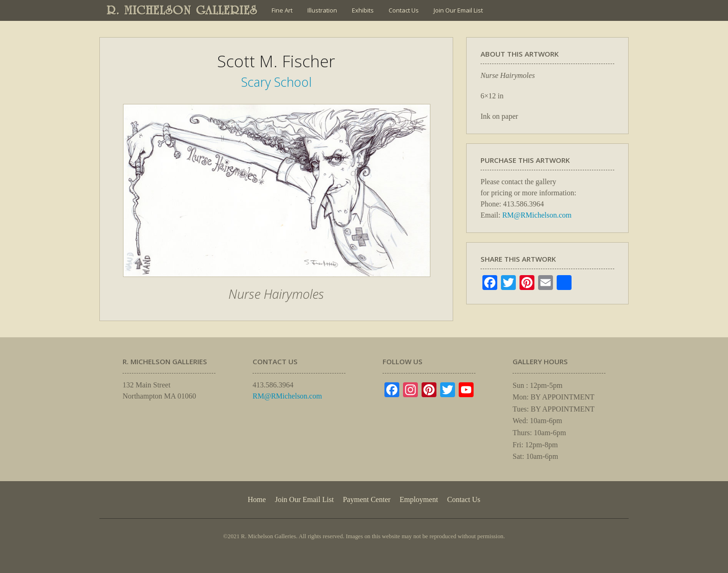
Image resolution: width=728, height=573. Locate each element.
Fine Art (282, 10)
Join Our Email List (458, 10)
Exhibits (363, 10)
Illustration (322, 10)
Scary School (276, 82)
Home (257, 499)
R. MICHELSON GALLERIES (182, 10)
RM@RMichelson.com (537, 215)
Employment (419, 499)
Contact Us (404, 10)
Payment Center (367, 499)
